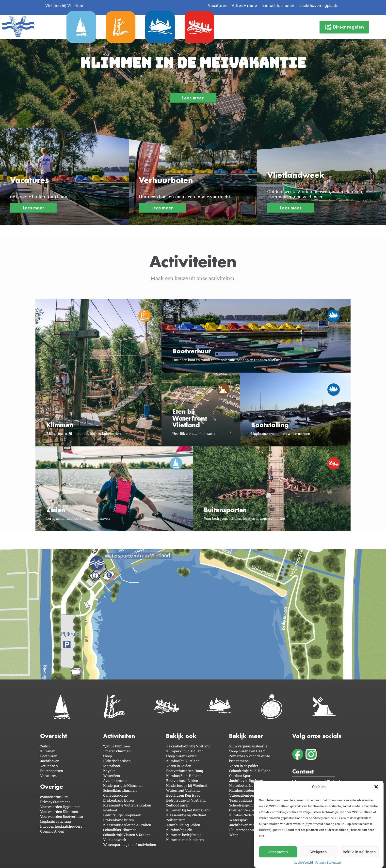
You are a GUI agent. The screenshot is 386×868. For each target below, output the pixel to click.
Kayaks (109, 771)
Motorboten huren (244, 785)
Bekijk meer (246, 736)
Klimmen (48, 751)
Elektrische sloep (117, 761)
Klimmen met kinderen (185, 840)
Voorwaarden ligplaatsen (60, 807)
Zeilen (45, 746)
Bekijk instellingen (359, 852)
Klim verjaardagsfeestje (248, 746)
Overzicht (54, 736)
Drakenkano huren (119, 800)
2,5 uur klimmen (117, 746)
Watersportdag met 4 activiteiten (130, 844)
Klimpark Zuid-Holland (185, 751)
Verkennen (49, 766)
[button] (376, 787)
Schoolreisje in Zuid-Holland (252, 805)
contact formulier (278, 5)
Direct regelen (344, 27)
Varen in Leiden (179, 766)
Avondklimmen (116, 781)
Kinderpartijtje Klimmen (123, 785)
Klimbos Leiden (242, 790)
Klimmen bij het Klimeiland (188, 810)
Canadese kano (115, 795)
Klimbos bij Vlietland (183, 761)
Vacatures (217, 5)
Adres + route (244, 5)
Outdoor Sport (240, 776)
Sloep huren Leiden (181, 756)
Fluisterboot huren (244, 830)
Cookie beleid (303, 862)
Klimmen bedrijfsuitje (184, 835)
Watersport (238, 820)
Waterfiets (112, 776)
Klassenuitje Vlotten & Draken (127, 805)
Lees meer (193, 98)
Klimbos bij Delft (179, 830)
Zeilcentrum (176, 820)
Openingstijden (52, 831)
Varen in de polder (244, 766)
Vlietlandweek (115, 840)
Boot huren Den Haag (183, 795)
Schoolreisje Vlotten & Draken (127, 835)
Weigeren (319, 852)
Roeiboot (110, 810)
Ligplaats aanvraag (56, 821)
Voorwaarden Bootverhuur (62, 816)
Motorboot (112, 766)
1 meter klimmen (117, 751)
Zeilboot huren (178, 805)
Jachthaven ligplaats (319, 5)
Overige (52, 787)
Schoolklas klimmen (120, 790)
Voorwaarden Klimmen (59, 812)
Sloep (107, 756)
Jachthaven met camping (250, 825)
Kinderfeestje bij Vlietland (187, 785)
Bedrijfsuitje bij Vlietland (186, 800)
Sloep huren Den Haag (247, 751)
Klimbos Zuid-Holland (184, 776)
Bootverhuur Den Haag (185, 771)
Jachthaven (50, 761)
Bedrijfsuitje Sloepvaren (122, 815)
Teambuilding (241, 800)
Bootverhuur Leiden (182, 781)
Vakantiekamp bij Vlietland (188, 746)
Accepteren (278, 852)
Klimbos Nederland (245, 815)
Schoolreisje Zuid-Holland (250, 771)
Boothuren (49, 756)
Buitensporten (52, 771)
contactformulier (54, 797)
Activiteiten (119, 736)
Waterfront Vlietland (183, 790)
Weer (233, 835)
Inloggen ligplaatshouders (61, 826)
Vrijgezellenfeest (242, 795)
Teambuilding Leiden (183, 825)
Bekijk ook (181, 736)
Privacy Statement (328, 862)
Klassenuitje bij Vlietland (186, 815)
